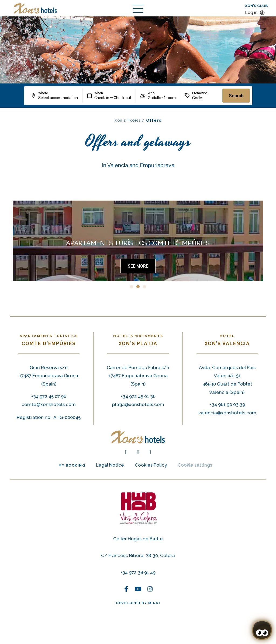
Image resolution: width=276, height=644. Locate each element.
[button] (132, 287)
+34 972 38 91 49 (138, 572)
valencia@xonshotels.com (227, 413)
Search (236, 96)
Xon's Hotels (128, 120)
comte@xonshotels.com (49, 404)
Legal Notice (110, 465)
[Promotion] (205, 98)
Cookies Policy (151, 465)
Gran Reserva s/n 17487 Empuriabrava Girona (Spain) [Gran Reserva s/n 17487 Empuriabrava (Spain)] (49, 376)
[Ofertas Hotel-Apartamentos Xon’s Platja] (138, 266)
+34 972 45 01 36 (138, 396)
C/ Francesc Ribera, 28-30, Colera (138, 555)
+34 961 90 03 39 (227, 404)
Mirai (154, 603)
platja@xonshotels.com (138, 404)
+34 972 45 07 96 (49, 396)
